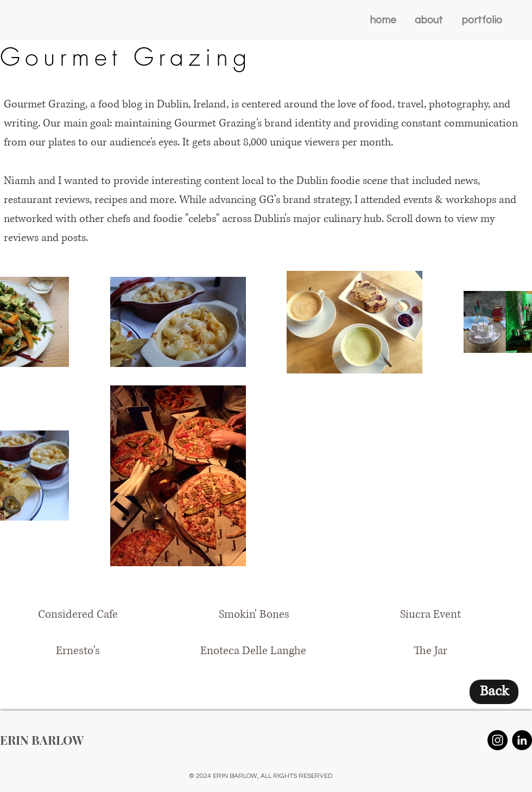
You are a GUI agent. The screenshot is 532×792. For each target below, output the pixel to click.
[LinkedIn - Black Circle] (522, 740)
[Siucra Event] (430, 615)
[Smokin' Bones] (254, 615)
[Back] (494, 692)
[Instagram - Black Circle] (498, 740)
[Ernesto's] (78, 651)
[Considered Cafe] (78, 615)
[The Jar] (430, 651)
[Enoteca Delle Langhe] (253, 651)
